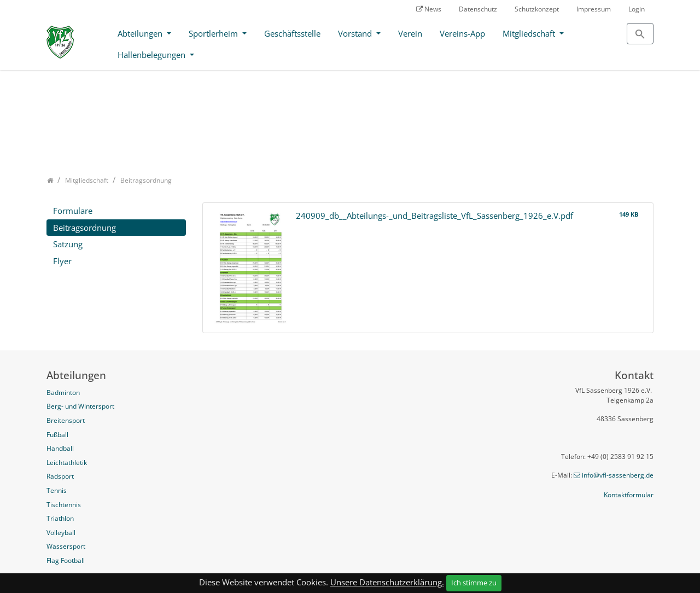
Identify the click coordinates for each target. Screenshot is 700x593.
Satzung (68, 244)
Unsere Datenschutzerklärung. (387, 582)
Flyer (62, 261)
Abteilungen (141, 33)
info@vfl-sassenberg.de (618, 475)
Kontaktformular (629, 495)
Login (637, 9)
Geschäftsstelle (292, 33)
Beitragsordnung (84, 228)
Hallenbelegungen (153, 55)
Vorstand (356, 33)
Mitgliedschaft (530, 33)
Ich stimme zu (474, 583)
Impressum (594, 9)
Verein (410, 33)
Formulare (73, 211)
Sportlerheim (214, 33)
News (433, 9)
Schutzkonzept (537, 9)
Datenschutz (478, 9)
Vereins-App (462, 33)
